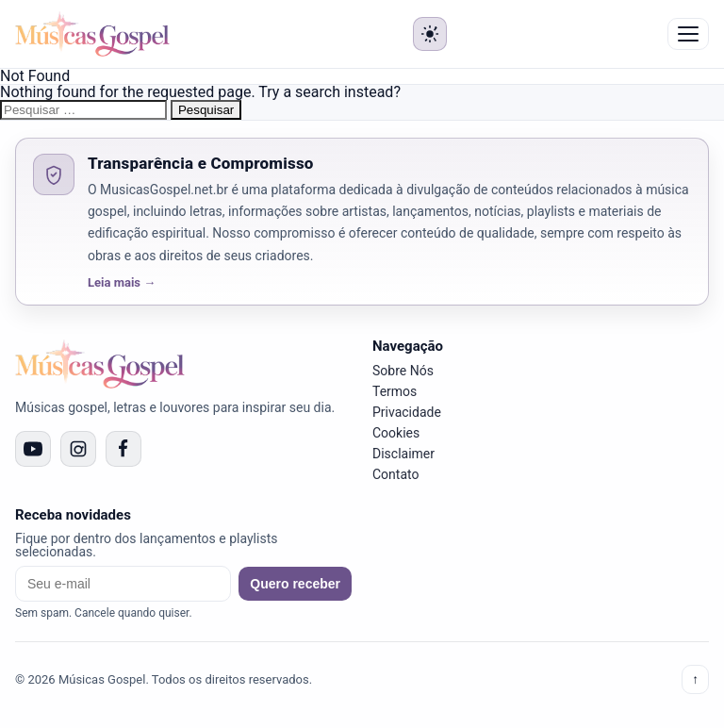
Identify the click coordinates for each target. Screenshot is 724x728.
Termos (395, 391)
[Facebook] (123, 449)
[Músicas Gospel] (92, 34)
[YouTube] (33, 449)
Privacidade (407, 412)
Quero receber (295, 584)
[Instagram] (78, 449)
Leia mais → (122, 282)
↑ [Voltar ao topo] (695, 679)
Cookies (396, 433)
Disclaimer (403, 454)
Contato (395, 474)
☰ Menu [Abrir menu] (688, 34)
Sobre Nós (403, 371)
